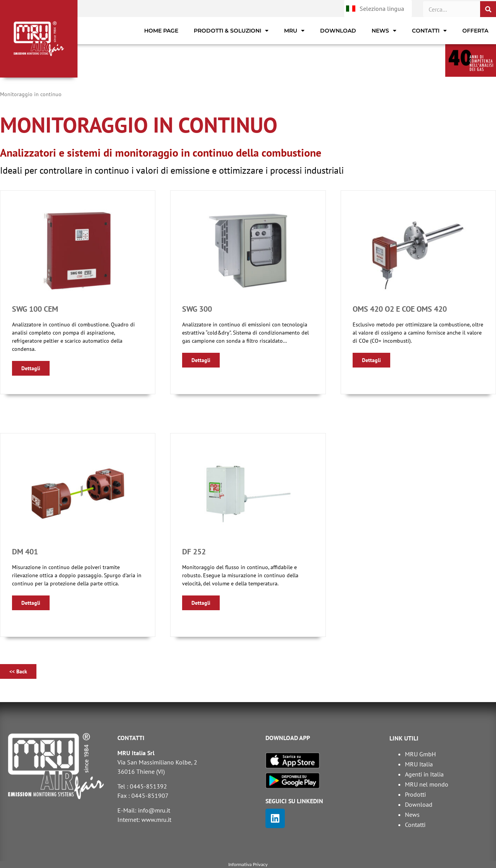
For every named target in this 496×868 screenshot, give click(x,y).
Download (338, 31)
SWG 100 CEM (35, 309)
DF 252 (194, 552)
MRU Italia (419, 764)
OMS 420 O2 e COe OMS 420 (400, 309)
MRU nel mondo (427, 784)
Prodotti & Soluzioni (231, 31)
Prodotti (415, 794)
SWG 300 (197, 309)
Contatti (429, 31)
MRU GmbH (420, 754)
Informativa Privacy (248, 864)
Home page (161, 31)
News (384, 31)
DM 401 (25, 552)
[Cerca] (488, 9)
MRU (294, 31)
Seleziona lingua (382, 9)
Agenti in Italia (424, 774)
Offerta (475, 31)
